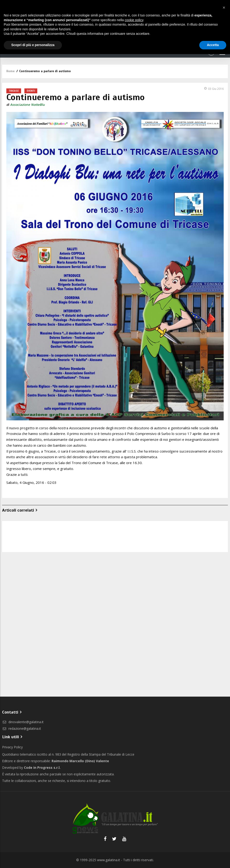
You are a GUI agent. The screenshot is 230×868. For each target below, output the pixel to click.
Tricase (14, 91)
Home (10, 71)
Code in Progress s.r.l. (42, 767)
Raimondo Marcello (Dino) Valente (80, 761)
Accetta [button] (213, 45)
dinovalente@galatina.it (23, 722)
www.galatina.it (109, 860)
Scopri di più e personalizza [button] (33, 45)
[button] (224, 8)
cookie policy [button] (134, 20)
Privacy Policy (12, 747)
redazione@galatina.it (22, 728)
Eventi (31, 91)
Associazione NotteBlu (27, 105)
